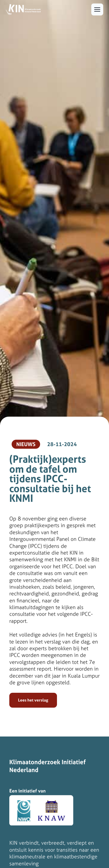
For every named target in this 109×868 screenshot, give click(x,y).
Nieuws (26, 444)
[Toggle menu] (97, 9)
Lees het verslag (33, 700)
